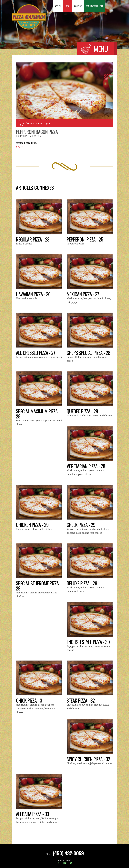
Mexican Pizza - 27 (83, 294)
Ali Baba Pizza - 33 (33, 814)
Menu (68, 6)
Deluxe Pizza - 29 (82, 583)
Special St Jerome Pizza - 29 (38, 586)
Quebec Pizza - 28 (83, 411)
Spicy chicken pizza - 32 (89, 759)
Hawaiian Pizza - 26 (34, 294)
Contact (78, 6)
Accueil (58, 6)
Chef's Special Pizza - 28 (89, 353)
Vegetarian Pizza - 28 (87, 466)
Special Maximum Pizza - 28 (39, 414)
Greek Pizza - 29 (81, 525)
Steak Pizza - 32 (81, 700)
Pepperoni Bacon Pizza (38, 132)
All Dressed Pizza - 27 (36, 353)
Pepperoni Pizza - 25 (85, 239)
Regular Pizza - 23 (33, 239)
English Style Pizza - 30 (89, 642)
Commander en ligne (95, 6)
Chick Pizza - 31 (30, 700)
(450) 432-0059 (64, 853)
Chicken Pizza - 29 (33, 525)
